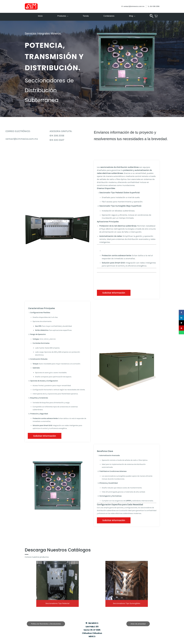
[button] (114, 293)
